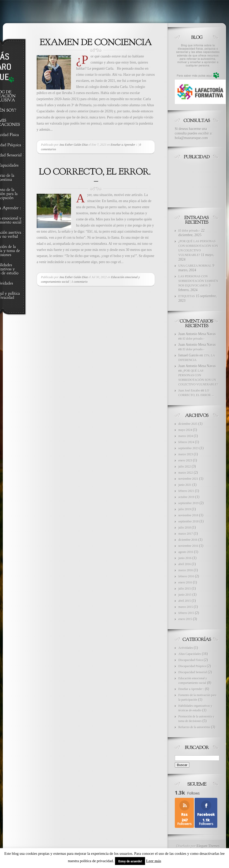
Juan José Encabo (189, 391)
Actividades (186, 648)
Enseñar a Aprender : (124, 145)
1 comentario (80, 282)
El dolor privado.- (189, 231)
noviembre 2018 (188, 515)
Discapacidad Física (191, 660)
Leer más (154, 861)
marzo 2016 (186, 570)
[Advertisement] (198, 182)
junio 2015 (185, 595)
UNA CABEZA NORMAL (195, 266)
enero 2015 (185, 619)
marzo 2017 (186, 534)
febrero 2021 (186, 491)
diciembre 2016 (188, 540)
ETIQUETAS (187, 296)
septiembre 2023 (189, 448)
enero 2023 (185, 460)
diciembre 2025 (188, 424)
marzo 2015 (186, 607)
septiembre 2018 (189, 521)
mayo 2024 (185, 430)
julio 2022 (185, 467)
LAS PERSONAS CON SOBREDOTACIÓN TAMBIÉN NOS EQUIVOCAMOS (198, 281)
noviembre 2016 (188, 546)
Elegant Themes (208, 846)
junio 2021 (185, 485)
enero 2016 (185, 582)
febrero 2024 (186, 442)
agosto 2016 (186, 552)
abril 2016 (185, 564)
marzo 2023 (186, 454)
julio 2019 (185, 509)
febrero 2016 (186, 576)
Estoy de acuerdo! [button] (130, 861)
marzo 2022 (186, 473)
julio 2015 (185, 589)
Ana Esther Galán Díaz (74, 145)
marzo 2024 (186, 436)
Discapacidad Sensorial (193, 672)
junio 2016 (185, 558)
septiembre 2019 (189, 503)
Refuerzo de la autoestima (194, 727)
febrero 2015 (186, 613)
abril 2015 (185, 601)
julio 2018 (185, 528)
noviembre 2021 (188, 479)
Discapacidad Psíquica (192, 666)
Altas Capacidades (190, 654)
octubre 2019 (186, 497)
